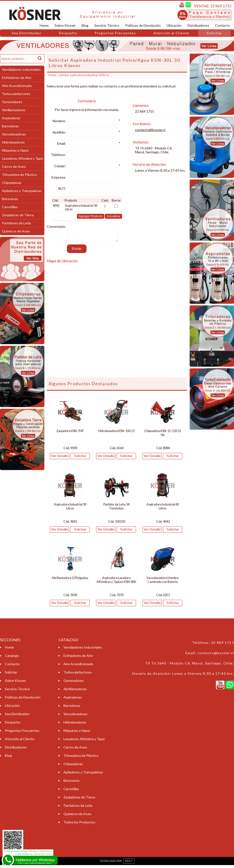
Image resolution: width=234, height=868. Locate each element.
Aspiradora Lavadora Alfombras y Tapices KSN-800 (116, 583)
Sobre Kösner (65, 25)
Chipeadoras (12, 183)
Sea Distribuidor (27, 33)
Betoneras (10, 199)
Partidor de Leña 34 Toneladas (116, 509)
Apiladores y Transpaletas (22, 191)
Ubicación (174, 25)
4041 (56, 206)
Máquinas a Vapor (15, 150)
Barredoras (10, 126)
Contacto (222, 25)
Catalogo (12, 658)
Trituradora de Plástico (19, 175)
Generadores (12, 102)
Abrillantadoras (14, 110)
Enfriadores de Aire (17, 78)
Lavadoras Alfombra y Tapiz (23, 158)
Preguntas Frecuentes (115, 33)
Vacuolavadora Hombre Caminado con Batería (163, 583)
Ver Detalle (60, 459)
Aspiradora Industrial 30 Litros (70, 509)
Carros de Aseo (14, 166)
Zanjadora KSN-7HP (70, 434)
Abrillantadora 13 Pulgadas (70, 581)
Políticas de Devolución (143, 25)
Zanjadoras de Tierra (18, 215)
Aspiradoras (11, 118)
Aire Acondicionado (17, 86)
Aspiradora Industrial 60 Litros (163, 509)
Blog (85, 25)
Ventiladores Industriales (21, 69)
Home (44, 25)
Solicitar (215, 33)
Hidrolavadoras (13, 142)
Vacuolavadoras (14, 134)
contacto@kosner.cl (150, 130)
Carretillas (10, 207)
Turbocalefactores (16, 94)
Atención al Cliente (171, 33)
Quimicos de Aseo (16, 231)
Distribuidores (198, 25)
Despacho (68, 33)
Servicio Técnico (107, 25)
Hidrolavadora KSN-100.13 (116, 434)
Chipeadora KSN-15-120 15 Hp (163, 436)
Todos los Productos (79, 825)
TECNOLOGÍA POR (117, 864)
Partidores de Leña (16, 223)
